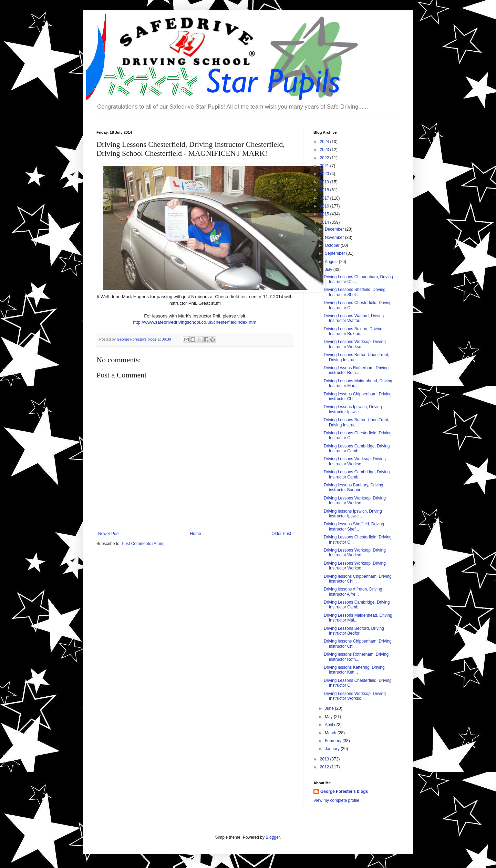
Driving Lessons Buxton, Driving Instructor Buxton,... (353, 331)
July (329, 270)
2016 (325, 206)
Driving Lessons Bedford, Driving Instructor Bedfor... (354, 631)
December (335, 229)
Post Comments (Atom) (143, 544)
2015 (325, 214)
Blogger (273, 837)
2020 (325, 174)
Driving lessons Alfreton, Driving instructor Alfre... (353, 592)
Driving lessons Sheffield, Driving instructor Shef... (354, 526)
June (330, 708)
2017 (325, 198)
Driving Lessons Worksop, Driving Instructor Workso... (355, 344)
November (335, 238)
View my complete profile (336, 800)
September (335, 253)
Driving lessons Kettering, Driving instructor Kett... (354, 670)
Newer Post (109, 534)
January (333, 749)
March (331, 733)
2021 (325, 166)
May (329, 717)
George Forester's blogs (344, 791)
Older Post (281, 534)
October (333, 245)
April (329, 725)
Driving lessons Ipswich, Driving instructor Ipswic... (353, 409)
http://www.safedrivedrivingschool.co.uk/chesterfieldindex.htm (195, 322)
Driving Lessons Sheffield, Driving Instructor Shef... (355, 292)
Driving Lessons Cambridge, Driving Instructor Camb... (357, 448)
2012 (325, 767)
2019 (325, 182)
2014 (325, 222)
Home (196, 534)
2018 (325, 190)
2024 (325, 142)
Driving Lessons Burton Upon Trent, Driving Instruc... (356, 357)
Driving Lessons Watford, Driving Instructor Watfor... (354, 318)
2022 (325, 158)
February (334, 741)
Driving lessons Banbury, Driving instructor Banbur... (354, 487)
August (332, 262)
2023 (325, 150)
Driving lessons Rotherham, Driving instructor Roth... (356, 370)
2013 (325, 759)
